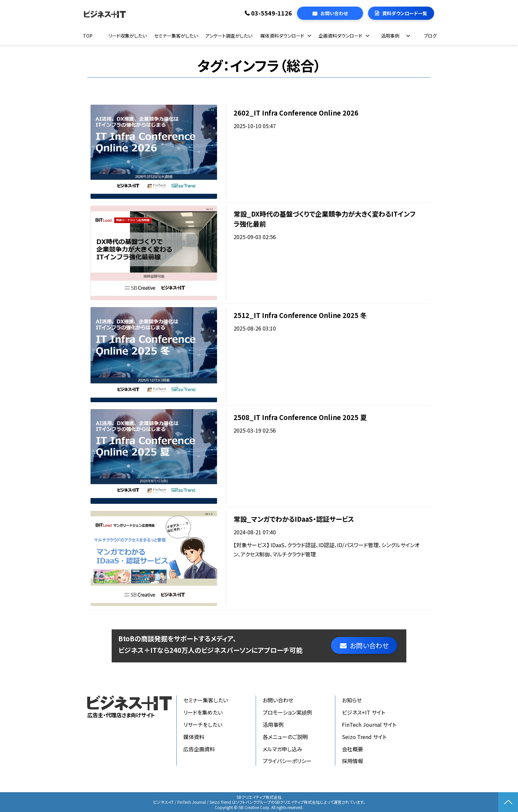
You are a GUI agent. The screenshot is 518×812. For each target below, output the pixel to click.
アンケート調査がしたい (229, 36)
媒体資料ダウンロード (282, 36)
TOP (88, 36)
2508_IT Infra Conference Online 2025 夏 (300, 417)
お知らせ (352, 700)
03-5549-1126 (272, 13)
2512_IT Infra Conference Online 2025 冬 (300, 315)
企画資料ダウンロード (340, 36)
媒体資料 (194, 737)
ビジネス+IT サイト (364, 712)
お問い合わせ (334, 13)
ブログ (430, 36)
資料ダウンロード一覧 (405, 13)
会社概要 (352, 749)
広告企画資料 (199, 749)
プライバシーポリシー (287, 761)
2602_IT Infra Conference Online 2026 (296, 113)
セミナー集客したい (206, 700)
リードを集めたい (203, 712)
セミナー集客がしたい (176, 36)
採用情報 (352, 761)
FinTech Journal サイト (369, 724)
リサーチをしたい (203, 724)
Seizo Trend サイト (364, 737)
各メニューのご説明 (285, 737)
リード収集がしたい (128, 36)
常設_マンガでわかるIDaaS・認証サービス (294, 519)
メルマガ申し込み (282, 749)
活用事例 (390, 36)
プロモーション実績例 (287, 712)
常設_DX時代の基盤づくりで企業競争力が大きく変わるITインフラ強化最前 (325, 219)
